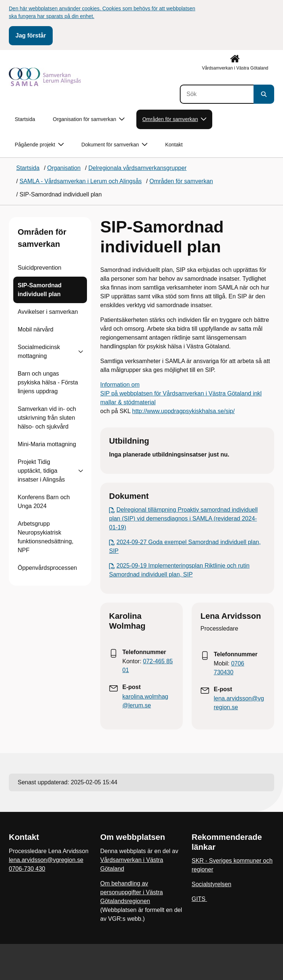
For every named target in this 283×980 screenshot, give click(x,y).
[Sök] (217, 94)
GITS (199, 899)
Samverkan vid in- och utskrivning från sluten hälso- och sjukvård (47, 418)
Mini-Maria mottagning (47, 444)
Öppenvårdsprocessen (47, 568)
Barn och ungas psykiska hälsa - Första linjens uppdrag (48, 382)
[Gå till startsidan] (45, 77)
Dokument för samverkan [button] (114, 145)
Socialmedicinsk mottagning (39, 351)
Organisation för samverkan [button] (89, 119)
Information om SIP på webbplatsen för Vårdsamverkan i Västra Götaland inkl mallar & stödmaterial (181, 393)
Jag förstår (31, 35)
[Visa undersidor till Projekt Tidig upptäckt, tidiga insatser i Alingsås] (81, 471)
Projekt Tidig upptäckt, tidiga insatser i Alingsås (41, 471)
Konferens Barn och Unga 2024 (44, 502)
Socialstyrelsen (212, 884)
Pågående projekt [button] (39, 145)
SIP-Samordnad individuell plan (40, 290)
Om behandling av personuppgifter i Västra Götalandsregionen (132, 892)
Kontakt (174, 145)
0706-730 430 (27, 869)
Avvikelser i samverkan (48, 312)
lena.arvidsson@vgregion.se (46, 860)
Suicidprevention (39, 268)
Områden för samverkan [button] (174, 119)
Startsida (25, 119)
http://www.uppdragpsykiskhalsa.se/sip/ (184, 411)
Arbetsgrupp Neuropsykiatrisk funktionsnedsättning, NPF (46, 537)
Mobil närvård (36, 329)
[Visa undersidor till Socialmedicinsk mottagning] (81, 352)
